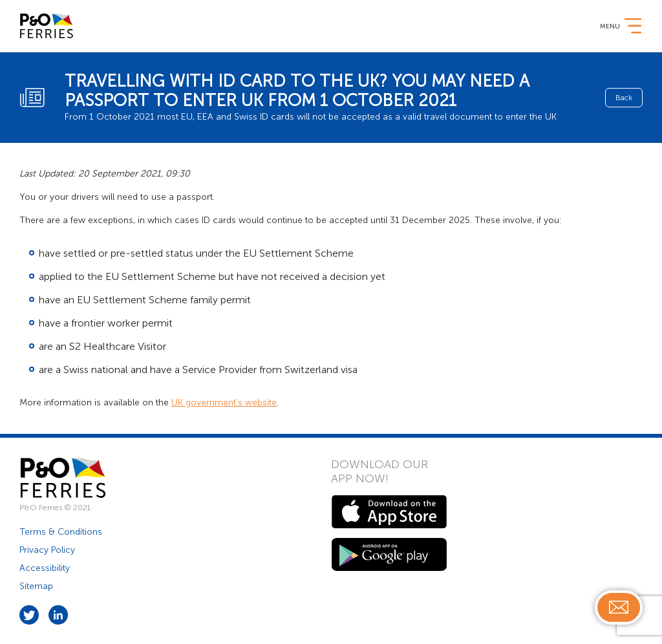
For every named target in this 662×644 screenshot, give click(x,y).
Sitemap (36, 586)
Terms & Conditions (61, 532)
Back (624, 98)
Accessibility (45, 568)
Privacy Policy (47, 550)
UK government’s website (224, 403)
